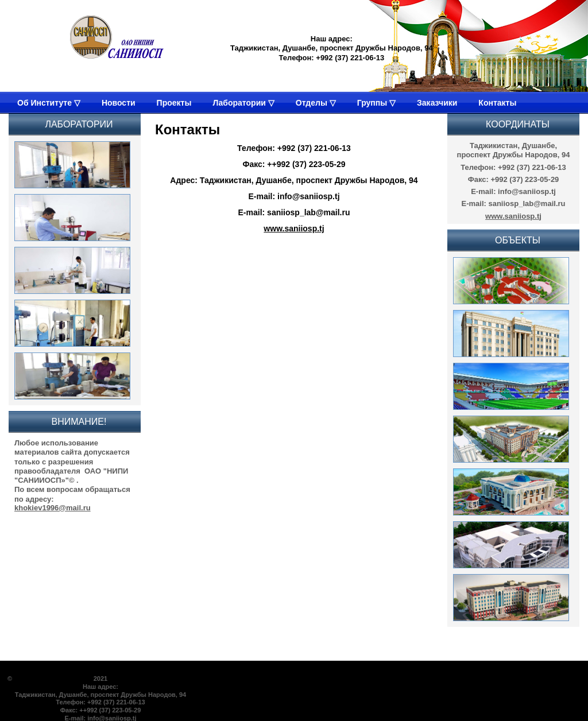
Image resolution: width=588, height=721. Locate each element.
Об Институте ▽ (49, 103)
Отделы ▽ (316, 103)
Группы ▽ (376, 103)
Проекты (174, 103)
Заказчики (437, 103)
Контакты (497, 103)
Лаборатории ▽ (243, 103)
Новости (119, 103)
